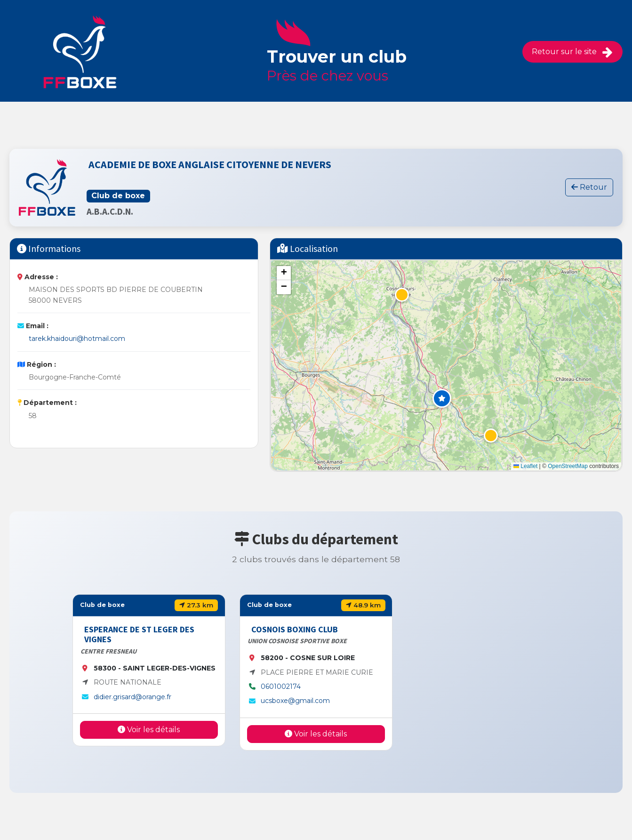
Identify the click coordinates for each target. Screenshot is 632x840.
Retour (589, 187)
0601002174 (281, 687)
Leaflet (525, 466)
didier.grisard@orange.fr (132, 697)
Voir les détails (149, 730)
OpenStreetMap (568, 466)
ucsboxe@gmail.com (295, 701)
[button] (442, 398)
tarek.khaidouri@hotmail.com (77, 339)
